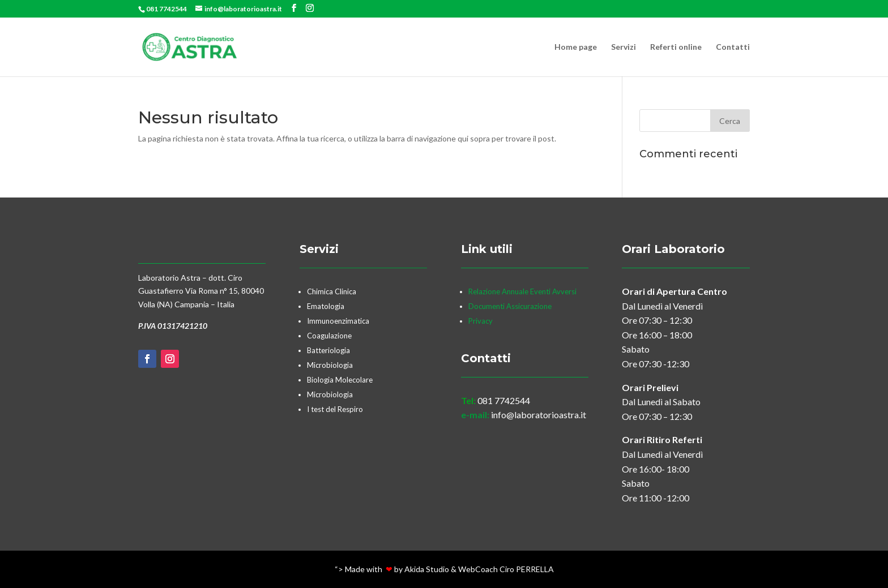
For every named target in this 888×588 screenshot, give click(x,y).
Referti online (676, 47)
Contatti (733, 47)
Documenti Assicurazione (510, 306)
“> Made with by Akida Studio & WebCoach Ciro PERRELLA (444, 569)
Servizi (624, 47)
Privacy (481, 321)
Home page (576, 47)
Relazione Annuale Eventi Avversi (522, 291)
